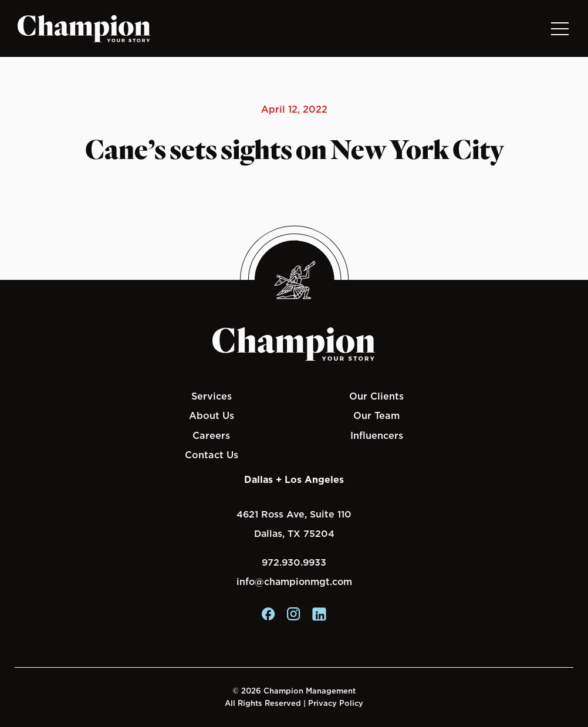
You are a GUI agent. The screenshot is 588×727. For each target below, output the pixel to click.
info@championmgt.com (294, 582)
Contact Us (212, 455)
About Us (212, 415)
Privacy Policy (336, 703)
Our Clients (376, 396)
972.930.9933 (294, 562)
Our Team (376, 415)
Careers (211, 435)
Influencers (377, 435)
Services (212, 396)
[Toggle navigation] (559, 28)
